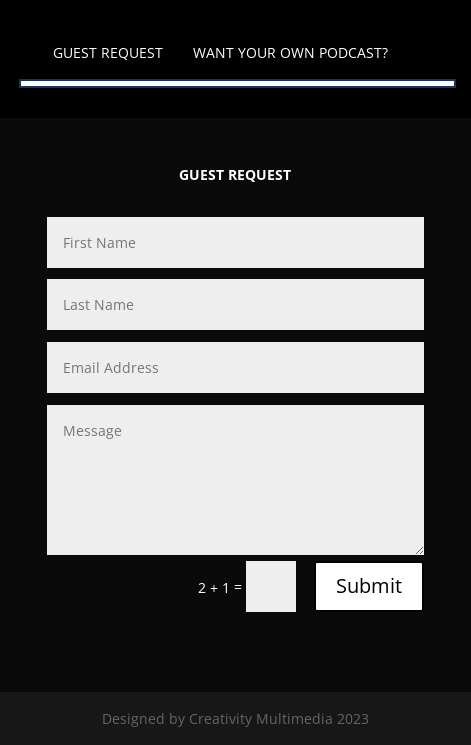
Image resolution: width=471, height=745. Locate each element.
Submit (369, 585)
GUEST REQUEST (108, 52)
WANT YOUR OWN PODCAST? (290, 52)
